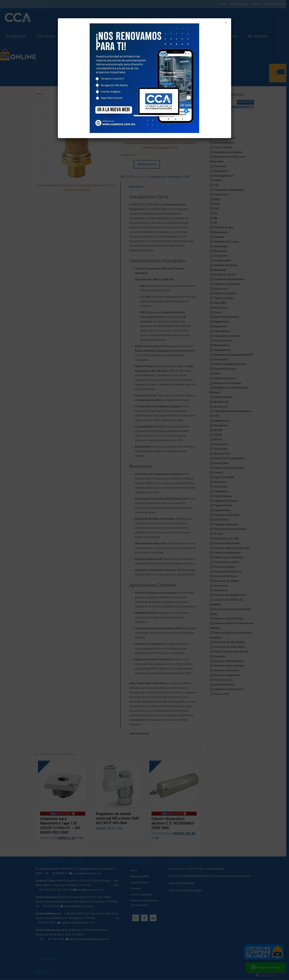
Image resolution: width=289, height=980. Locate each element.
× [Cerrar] (226, 22)
